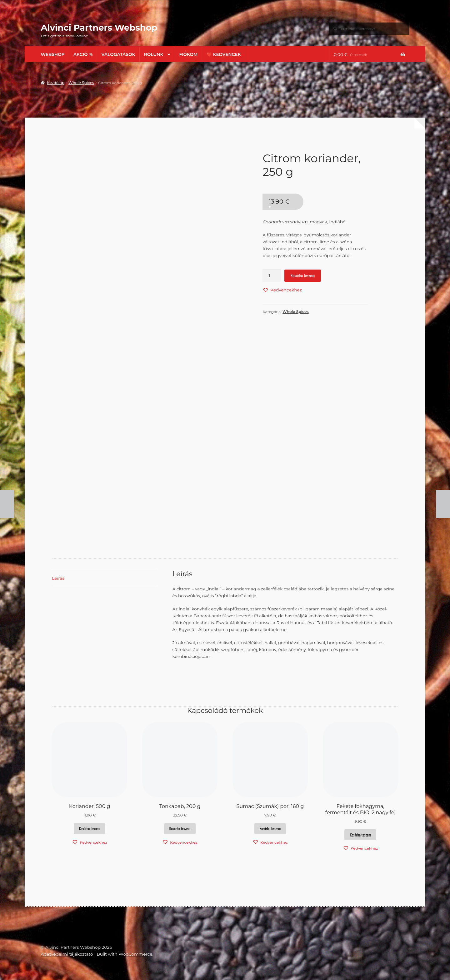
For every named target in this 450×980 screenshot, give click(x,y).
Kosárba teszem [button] (90, 828)
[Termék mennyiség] (272, 276)
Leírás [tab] (58, 578)
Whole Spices (81, 83)
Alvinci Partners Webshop (99, 28)
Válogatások (118, 54)
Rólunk (154, 54)
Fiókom (188, 54)
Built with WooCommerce (124, 954)
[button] (282, 290)
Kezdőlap (56, 83)
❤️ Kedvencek (224, 54)
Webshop (52, 54)
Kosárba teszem (303, 275)
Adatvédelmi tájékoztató (67, 954)
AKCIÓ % (83, 54)
